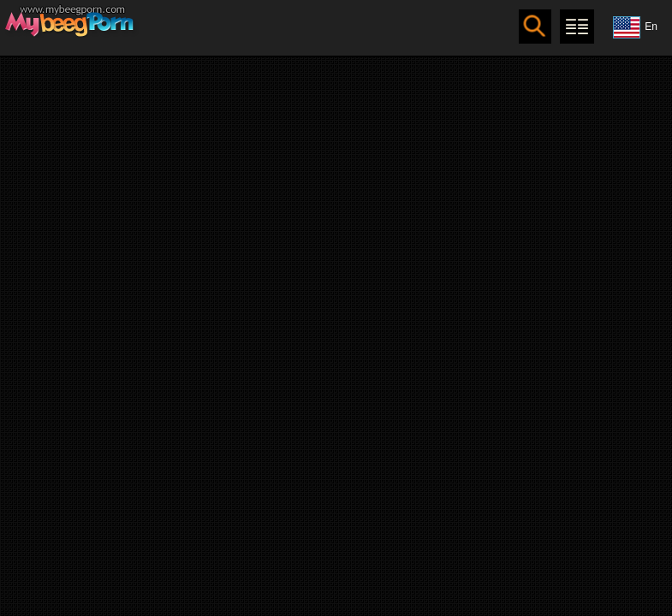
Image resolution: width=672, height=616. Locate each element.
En (635, 27)
